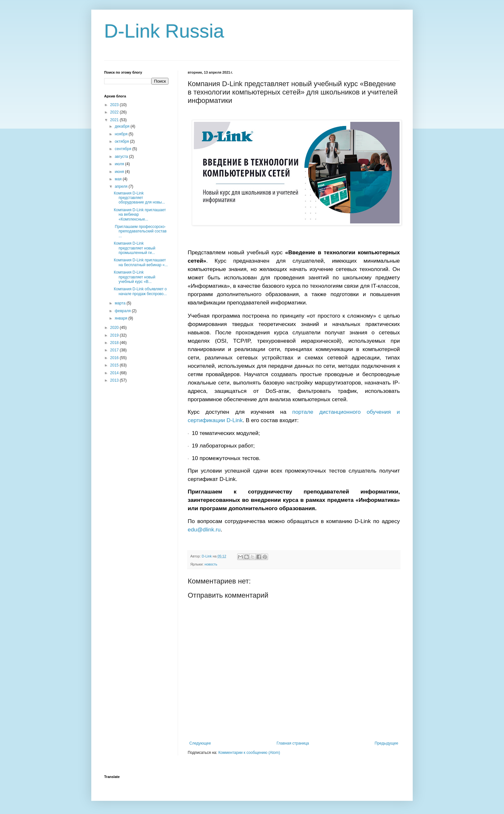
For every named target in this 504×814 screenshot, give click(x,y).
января (122, 318)
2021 (115, 120)
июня (120, 172)
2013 (115, 380)
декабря (123, 126)
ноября (122, 134)
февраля (123, 311)
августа (122, 157)
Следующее (200, 743)
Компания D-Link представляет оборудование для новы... (139, 198)
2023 (115, 105)
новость (211, 564)
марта (121, 303)
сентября (124, 149)
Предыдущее (387, 743)
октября (122, 141)
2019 (115, 335)
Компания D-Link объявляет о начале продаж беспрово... (140, 291)
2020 (115, 328)
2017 (115, 350)
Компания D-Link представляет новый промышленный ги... (135, 248)
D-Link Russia (164, 31)
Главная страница (293, 743)
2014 (115, 373)
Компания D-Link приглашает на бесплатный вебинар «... (141, 262)
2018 (115, 343)
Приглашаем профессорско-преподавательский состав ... (140, 231)
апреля (122, 186)
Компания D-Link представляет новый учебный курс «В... (135, 277)
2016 (115, 358)
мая (119, 179)
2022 (115, 112)
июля (120, 164)
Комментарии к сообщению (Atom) (249, 753)
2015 (115, 365)
